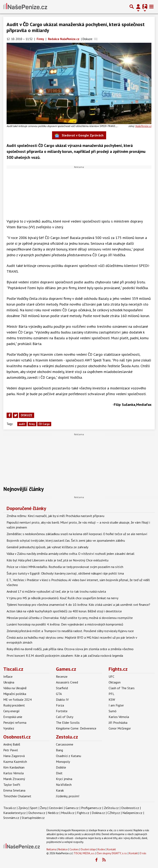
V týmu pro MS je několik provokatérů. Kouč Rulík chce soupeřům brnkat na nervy (62, 598)
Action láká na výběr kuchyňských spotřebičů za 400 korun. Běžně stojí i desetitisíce (64, 611)
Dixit (59, 773)
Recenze (62, 676)
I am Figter (116, 705)
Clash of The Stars (122, 688)
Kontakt (111, 849)
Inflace (8, 676)
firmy (32, 424)
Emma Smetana (14, 790)
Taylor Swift (12, 785)
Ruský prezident (14, 705)
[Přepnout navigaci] (138, 7)
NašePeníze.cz (143, 126)
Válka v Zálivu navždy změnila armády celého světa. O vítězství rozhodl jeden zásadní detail (70, 554)
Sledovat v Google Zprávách (79, 136)
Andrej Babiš (12, 744)
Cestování (56, 808)
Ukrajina (9, 682)
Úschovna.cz (37, 813)
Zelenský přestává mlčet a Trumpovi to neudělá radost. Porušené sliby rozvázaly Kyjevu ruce (70, 631)
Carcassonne (65, 744)
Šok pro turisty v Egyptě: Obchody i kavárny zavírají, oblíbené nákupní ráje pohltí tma (65, 573)
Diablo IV (62, 699)
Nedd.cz (53, 813)
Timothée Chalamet (17, 796)
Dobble (61, 767)
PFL (112, 694)
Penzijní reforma (15, 723)
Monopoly (63, 762)
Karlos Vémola (119, 717)
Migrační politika (15, 694)
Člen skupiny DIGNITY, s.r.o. (112, 853)
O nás (143, 853)
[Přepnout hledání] (132, 7)
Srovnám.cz (11, 818)
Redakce (63, 849)
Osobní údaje (88, 849)
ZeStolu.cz (111, 808)
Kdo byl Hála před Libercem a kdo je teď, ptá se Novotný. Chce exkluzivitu (58, 560)
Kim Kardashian (14, 767)
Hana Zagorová (14, 756)
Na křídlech (64, 785)
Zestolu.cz (67, 737)
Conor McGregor (120, 728)
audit (22, 424)
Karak (60, 790)
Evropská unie (13, 717)
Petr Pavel (11, 750)
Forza (60, 705)
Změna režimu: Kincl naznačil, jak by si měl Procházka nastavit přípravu (55, 516)
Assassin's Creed (67, 682)
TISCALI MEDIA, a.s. (84, 853)
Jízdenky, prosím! (68, 796)
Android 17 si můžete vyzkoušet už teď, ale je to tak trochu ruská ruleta (56, 591)
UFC (112, 676)
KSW (112, 699)
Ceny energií (11, 711)
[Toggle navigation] (151, 7)
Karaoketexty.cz (15, 813)
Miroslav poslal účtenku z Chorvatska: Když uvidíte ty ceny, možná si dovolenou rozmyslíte (70, 618)
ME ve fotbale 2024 (17, 699)
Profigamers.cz (91, 808)
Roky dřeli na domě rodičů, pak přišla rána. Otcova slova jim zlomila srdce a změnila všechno (70, 649)
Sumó (113, 711)
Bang (59, 750)
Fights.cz (118, 669)
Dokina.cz (98, 813)
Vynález (9, 728)
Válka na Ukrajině (15, 688)
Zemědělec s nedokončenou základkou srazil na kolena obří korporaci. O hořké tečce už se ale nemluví (77, 534)
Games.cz (66, 669)
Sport (34, 808)
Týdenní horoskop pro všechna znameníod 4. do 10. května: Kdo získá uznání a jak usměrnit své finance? (78, 605)
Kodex (102, 849)
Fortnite (62, 711)
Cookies (74, 849)
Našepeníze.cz (132, 813)
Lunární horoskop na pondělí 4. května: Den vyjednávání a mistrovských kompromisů (65, 624)
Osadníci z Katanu (69, 756)
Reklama (51, 849)
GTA (59, 694)
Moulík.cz (68, 813)
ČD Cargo (44, 424)
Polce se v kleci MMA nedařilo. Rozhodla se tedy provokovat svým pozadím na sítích (65, 567)
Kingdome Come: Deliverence (76, 728)
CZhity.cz (114, 813)
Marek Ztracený (14, 779)
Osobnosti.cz (17, 737)
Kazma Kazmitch (15, 762)
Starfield (62, 688)
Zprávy (23, 808)
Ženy (43, 808)
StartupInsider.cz (33, 818)
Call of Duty (65, 717)
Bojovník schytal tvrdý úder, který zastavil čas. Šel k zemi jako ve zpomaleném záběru (66, 540)
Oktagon (115, 682)
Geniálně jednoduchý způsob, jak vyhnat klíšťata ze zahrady (47, 547)
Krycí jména (64, 779)
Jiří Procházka (118, 723)
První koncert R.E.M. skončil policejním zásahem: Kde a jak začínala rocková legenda (65, 656)
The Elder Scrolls (68, 723)
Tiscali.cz (13, 669)
